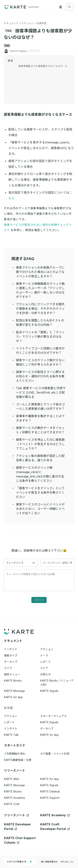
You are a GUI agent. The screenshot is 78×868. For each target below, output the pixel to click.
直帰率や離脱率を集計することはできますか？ (40, 418)
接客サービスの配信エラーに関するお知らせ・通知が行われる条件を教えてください (40, 376)
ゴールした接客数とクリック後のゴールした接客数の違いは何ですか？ (40, 406)
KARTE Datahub (50, 791)
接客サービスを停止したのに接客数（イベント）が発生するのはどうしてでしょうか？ (40, 444)
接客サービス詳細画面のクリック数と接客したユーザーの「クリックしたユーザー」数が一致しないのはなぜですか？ (40, 290)
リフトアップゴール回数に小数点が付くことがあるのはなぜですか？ (40, 350)
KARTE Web (12, 779)
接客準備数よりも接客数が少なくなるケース (43, 66)
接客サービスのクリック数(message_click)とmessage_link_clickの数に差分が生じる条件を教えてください (40, 474)
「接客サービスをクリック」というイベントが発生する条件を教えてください (40, 492)
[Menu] (60, 7)
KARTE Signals (49, 785)
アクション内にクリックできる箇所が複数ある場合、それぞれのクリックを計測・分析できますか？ (40, 309)
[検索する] (69, 7)
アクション (27, 23)
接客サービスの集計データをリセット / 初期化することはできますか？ (40, 430)
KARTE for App (50, 779)
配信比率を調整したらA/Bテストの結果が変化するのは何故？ (40, 323)
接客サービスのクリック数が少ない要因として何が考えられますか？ (40, 362)
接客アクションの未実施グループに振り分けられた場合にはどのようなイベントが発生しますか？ (40, 272)
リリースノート (16, 815)
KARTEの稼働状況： (19, 862)
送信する (39, 600)
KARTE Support (50, 798)
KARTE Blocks (13, 791)
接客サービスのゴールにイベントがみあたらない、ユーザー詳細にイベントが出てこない (40, 509)
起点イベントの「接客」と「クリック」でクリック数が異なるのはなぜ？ (40, 337)
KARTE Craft (12, 804)
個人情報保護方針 (49, 862)
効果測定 (42, 23)
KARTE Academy (15, 798)
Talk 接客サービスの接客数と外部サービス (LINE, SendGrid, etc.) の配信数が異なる (41, 392)
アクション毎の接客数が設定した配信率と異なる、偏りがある (40, 458)
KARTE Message (14, 785)
